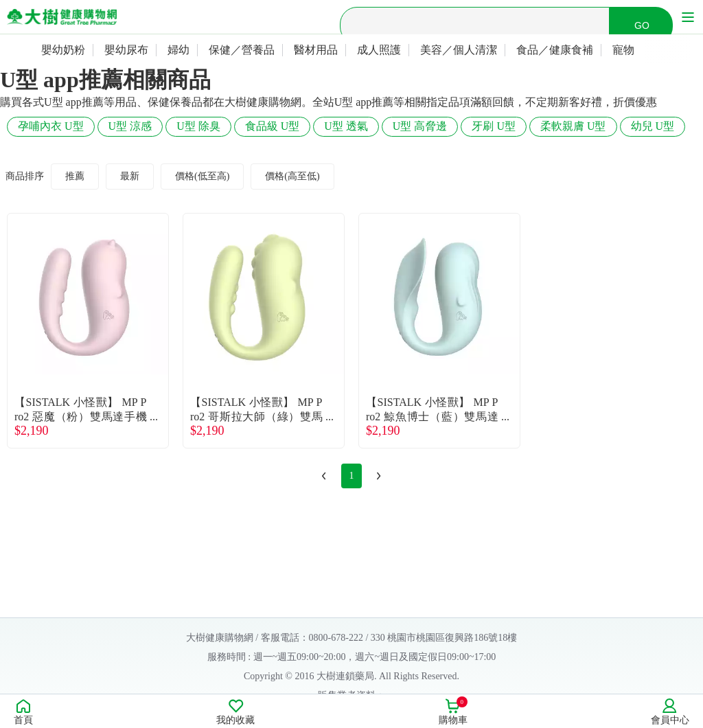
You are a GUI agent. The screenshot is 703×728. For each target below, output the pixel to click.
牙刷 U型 (494, 126)
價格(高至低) (292, 176)
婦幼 (178, 50)
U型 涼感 (130, 126)
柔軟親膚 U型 (573, 126)
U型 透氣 (346, 126)
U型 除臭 (198, 126)
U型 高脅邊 (420, 126)
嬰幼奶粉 (63, 50)
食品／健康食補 (555, 50)
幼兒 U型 (653, 126)
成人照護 (379, 50)
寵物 (623, 50)
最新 (130, 176)
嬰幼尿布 (126, 50)
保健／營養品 (242, 50)
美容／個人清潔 (459, 50)
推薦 (75, 176)
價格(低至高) (202, 176)
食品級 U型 (273, 126)
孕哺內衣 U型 (51, 126)
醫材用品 (316, 50)
